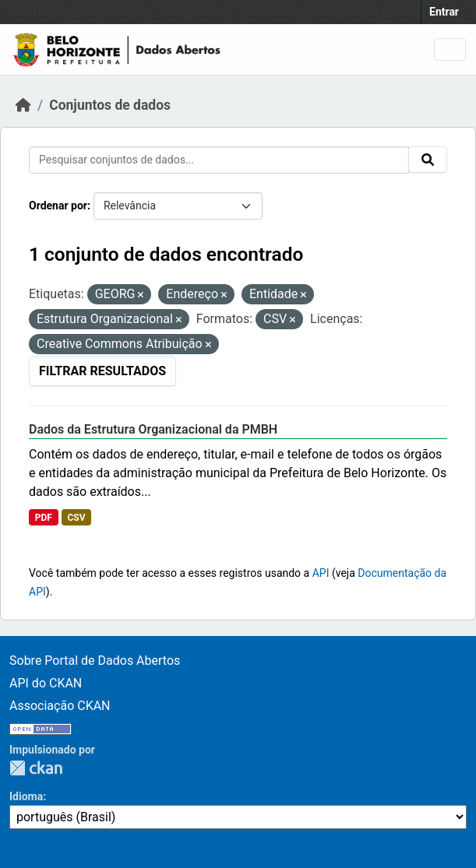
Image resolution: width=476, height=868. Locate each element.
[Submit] (428, 160)
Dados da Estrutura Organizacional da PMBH (153, 429)
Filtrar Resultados (102, 371)
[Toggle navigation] (450, 49)
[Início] (23, 105)
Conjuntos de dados (110, 105)
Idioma (26, 796)
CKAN (36, 768)
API (321, 573)
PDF (44, 518)
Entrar (444, 12)
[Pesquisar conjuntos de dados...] (219, 160)
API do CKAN (46, 683)
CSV (76, 518)
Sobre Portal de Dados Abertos (95, 661)
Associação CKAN (60, 706)
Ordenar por (58, 206)
